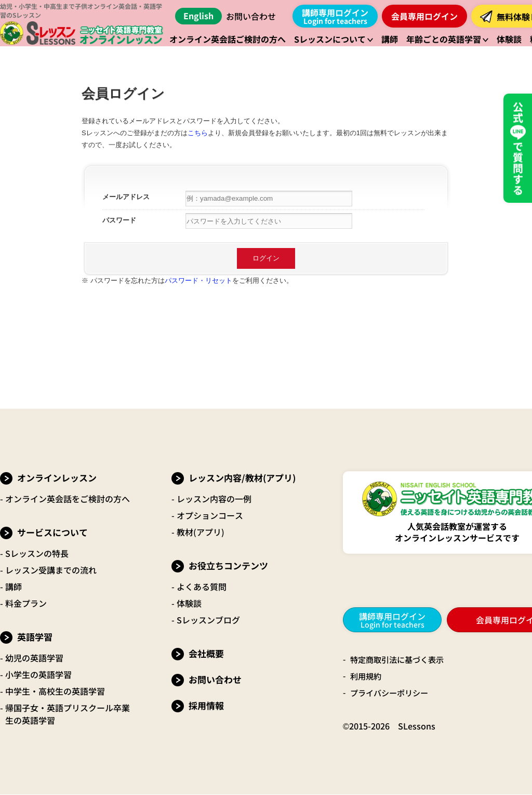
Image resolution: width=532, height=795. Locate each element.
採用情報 (206, 705)
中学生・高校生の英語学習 (55, 691)
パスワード (119, 220)
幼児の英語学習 (34, 658)
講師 (14, 587)
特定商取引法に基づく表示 (400, 660)
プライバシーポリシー (392, 693)
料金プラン (26, 603)
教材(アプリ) (201, 532)
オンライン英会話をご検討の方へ (68, 499)
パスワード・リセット (198, 281)
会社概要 (206, 653)
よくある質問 (202, 587)
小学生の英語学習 (38, 674)
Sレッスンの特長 (37, 553)
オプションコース (210, 515)
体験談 (189, 603)
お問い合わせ (251, 16)
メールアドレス (126, 197)
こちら (198, 133)
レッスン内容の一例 (214, 499)
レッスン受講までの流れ (51, 570)
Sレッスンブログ (208, 620)
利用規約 (367, 676)
